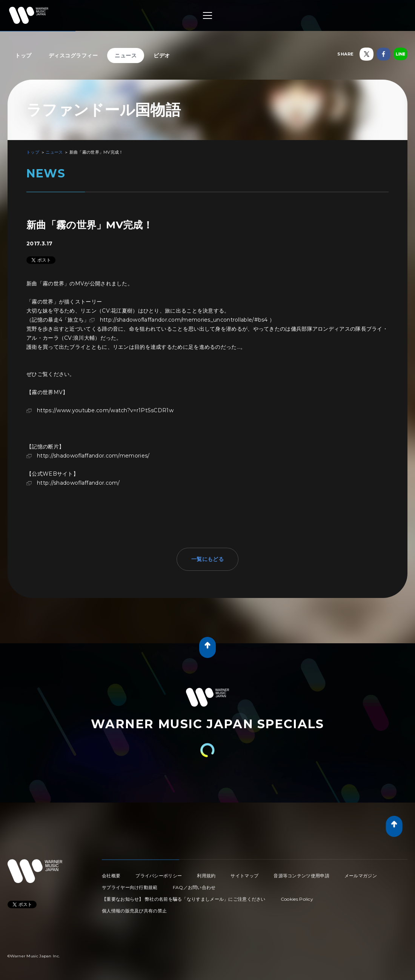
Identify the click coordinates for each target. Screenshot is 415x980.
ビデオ (162, 55)
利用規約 (206, 876)
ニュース (126, 55)
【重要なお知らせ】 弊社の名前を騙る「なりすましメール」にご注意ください (184, 899)
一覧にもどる (207, 559)
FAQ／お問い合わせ (194, 887)
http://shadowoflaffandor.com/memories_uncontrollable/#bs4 (184, 320)
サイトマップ (244, 876)
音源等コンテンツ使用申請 (301, 876)
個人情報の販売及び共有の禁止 (134, 911)
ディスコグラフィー (73, 55)
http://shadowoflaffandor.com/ (78, 483)
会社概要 (111, 876)
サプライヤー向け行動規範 (130, 887)
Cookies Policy (297, 899)
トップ (23, 55)
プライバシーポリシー (159, 876)
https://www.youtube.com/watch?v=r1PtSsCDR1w (105, 410)
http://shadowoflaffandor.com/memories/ (93, 456)
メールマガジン (361, 876)
